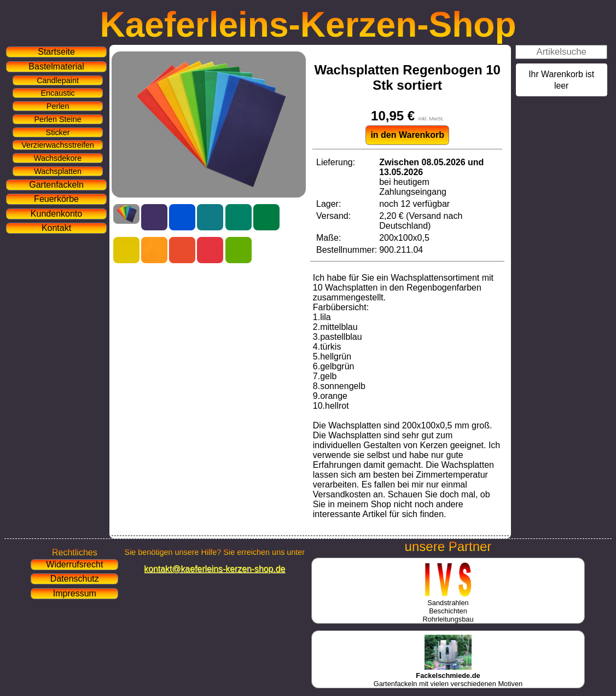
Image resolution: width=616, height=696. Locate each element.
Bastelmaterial (56, 66)
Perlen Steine (57, 119)
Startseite (56, 52)
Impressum (75, 593)
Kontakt (56, 228)
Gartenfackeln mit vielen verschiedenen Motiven (448, 675)
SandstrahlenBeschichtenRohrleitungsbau (448, 607)
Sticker (58, 132)
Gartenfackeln (56, 185)
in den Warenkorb (407, 135)
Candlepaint (58, 80)
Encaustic (57, 93)
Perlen (58, 106)
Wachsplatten (58, 171)
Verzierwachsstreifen (58, 145)
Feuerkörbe (56, 199)
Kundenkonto (56, 214)
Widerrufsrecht (74, 564)
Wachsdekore (58, 158)
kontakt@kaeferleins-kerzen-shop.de (214, 569)
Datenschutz (75, 579)
